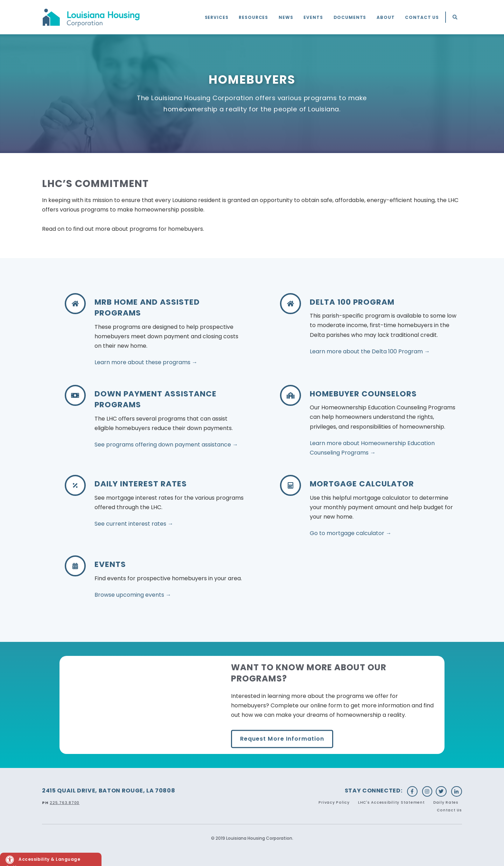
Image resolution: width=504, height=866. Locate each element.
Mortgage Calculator (362, 484)
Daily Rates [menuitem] (446, 802)
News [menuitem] (286, 17)
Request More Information (282, 739)
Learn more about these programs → (146, 362)
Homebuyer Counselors (363, 394)
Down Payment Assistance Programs (156, 399)
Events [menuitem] (313, 17)
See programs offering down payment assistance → (166, 445)
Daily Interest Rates (141, 484)
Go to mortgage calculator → (351, 533)
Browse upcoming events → (133, 595)
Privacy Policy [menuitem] (334, 802)
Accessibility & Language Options (43, 861)
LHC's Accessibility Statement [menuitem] (391, 802)
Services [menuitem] (217, 17)
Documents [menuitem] (350, 17)
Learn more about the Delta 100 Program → (370, 351)
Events (110, 564)
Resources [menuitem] (253, 17)
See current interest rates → (134, 524)
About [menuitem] (386, 17)
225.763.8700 (65, 803)
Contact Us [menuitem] (422, 17)
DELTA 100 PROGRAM (352, 302)
